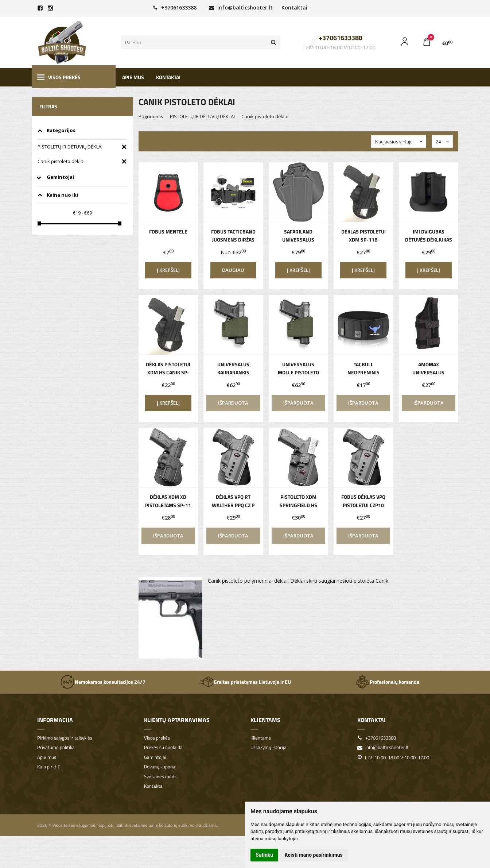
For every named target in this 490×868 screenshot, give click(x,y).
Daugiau (233, 270)
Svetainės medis (161, 777)
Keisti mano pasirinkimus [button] (314, 855)
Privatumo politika (56, 747)
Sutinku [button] (264, 855)
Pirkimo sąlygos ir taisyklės (65, 738)
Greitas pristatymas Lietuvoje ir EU (245, 682)
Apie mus (133, 77)
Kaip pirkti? (48, 767)
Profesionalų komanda (387, 682)
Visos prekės (59, 77)
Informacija (55, 720)
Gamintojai (155, 757)
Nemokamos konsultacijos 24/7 (103, 682)
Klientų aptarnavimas (177, 720)
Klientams (265, 720)
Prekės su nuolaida (163, 747)
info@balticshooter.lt (241, 7)
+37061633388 (175, 7)
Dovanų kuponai (160, 767)
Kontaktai (294, 7)
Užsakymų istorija (269, 747)
